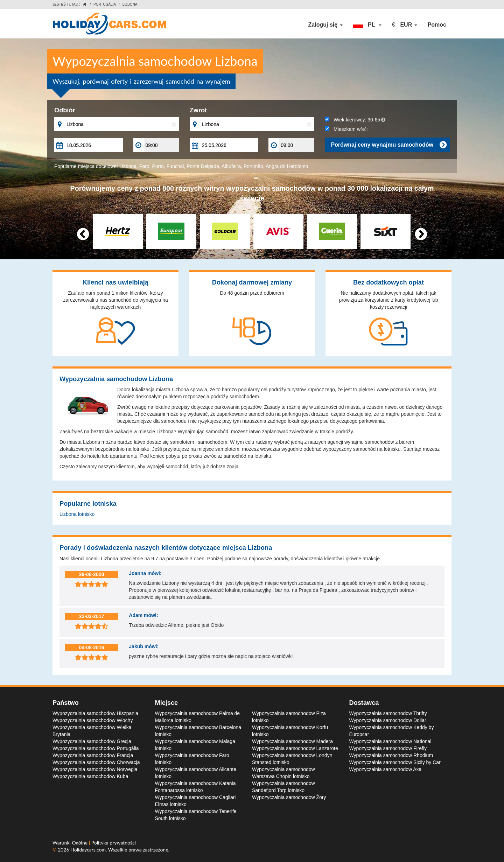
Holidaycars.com (88, 850)
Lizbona (128, 166)
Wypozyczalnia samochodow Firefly (388, 748)
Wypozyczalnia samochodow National (390, 741)
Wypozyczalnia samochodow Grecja (92, 741)
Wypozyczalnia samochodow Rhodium (391, 755)
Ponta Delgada (203, 166)
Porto (158, 166)
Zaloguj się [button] (325, 25)
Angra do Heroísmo (287, 166)
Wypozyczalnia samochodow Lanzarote (295, 748)
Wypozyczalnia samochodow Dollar (388, 720)
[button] (367, 25)
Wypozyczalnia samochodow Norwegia (95, 769)
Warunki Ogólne (71, 843)
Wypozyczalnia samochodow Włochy (93, 720)
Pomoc (437, 25)
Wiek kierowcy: (355, 120)
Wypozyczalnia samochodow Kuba (90, 776)
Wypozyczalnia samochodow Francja (93, 755)
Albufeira (231, 166)
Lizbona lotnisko (77, 514)
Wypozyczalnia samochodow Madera (292, 741)
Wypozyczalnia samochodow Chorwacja (96, 762)
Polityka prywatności (114, 843)
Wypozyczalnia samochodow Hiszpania (95, 713)
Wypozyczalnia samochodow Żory (289, 797)
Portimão (253, 166)
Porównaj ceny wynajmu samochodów (388, 145)
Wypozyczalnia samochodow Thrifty (388, 713)
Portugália (105, 4)
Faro (144, 166)
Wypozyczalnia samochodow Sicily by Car (395, 762)
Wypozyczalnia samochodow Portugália (96, 748)
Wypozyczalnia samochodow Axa (386, 769)
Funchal (175, 166)
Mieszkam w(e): (346, 129)
